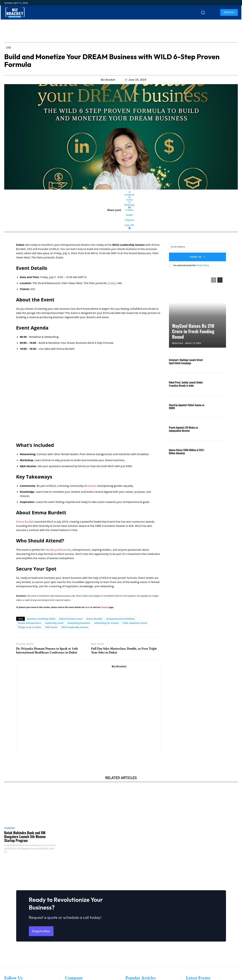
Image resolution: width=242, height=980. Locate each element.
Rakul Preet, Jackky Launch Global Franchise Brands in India (185, 384)
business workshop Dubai (41, 619)
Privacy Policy (202, 265)
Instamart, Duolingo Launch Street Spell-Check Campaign (185, 361)
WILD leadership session (75, 627)
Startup (10, 828)
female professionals (58, 550)
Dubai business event (71, 619)
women (92, 486)
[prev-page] (214, 280)
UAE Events (51, 627)
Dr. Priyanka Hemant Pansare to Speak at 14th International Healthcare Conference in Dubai (47, 650)
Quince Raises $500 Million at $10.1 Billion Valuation (186, 451)
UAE (9, 48)
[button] (203, 12)
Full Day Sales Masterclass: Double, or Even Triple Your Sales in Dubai (124, 650)
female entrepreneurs (30, 623)
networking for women (106, 623)
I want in (197, 257)
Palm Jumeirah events (135, 623)
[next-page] (220, 280)
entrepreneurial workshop (120, 619)
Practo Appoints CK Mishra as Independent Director (183, 429)
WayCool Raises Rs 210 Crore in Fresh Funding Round (195, 335)
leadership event (54, 623)
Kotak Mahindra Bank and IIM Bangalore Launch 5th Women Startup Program (25, 836)
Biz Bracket (108, 80)
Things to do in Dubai (29, 627)
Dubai (112, 283)
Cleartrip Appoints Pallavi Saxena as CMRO (186, 406)
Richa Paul (177, 343)
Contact (105, 607)
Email (88, 607)
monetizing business (79, 623)
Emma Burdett (25, 522)
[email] (197, 247)
